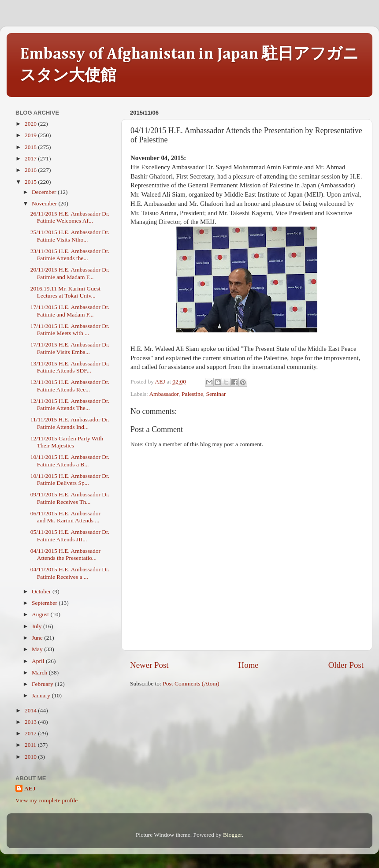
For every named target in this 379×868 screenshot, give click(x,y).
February (43, 684)
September (45, 603)
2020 (31, 124)
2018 (31, 147)
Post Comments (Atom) (191, 684)
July (37, 626)
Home (249, 665)
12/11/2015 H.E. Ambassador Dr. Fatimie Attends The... (70, 404)
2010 (31, 757)
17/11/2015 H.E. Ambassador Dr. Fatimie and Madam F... (70, 311)
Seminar (216, 394)
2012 (31, 733)
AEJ (30, 788)
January (42, 695)
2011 (31, 745)
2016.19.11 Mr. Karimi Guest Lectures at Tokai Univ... (65, 292)
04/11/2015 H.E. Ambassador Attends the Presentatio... (65, 554)
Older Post (346, 665)
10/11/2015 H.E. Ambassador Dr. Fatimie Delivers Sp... (70, 479)
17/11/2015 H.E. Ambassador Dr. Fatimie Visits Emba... (70, 348)
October (42, 591)
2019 (31, 135)
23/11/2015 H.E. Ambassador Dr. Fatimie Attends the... (70, 255)
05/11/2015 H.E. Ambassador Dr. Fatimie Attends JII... (70, 535)
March (40, 672)
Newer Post (149, 665)
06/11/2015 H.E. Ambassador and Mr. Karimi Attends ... (65, 517)
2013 (31, 722)
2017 (31, 158)
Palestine (192, 394)
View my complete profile (46, 800)
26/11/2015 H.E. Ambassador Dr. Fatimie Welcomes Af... (70, 217)
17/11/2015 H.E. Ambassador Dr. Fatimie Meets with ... (70, 330)
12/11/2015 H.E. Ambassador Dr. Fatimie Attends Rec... (70, 386)
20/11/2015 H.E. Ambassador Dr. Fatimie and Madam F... (70, 273)
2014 (31, 710)
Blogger (232, 835)
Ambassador (164, 394)
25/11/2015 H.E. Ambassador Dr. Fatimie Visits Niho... (70, 236)
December (45, 192)
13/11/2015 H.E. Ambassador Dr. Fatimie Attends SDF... (70, 367)
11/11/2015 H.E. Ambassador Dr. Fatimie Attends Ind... (70, 423)
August (41, 614)
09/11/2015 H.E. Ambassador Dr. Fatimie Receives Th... (70, 498)
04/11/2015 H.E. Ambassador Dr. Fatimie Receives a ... (70, 573)
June (38, 638)
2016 (31, 170)
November (45, 203)
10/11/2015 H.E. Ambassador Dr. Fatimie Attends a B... (70, 460)
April (39, 661)
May (38, 649)
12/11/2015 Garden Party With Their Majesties (67, 442)
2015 (31, 182)
